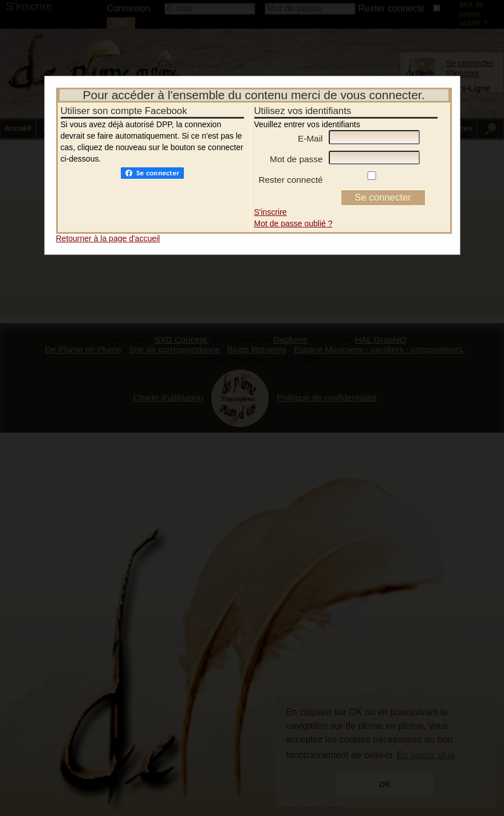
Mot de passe (296, 151)
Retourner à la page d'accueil (108, 230)
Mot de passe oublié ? (294, 215)
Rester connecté (290, 172)
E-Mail (310, 130)
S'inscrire (271, 204)
